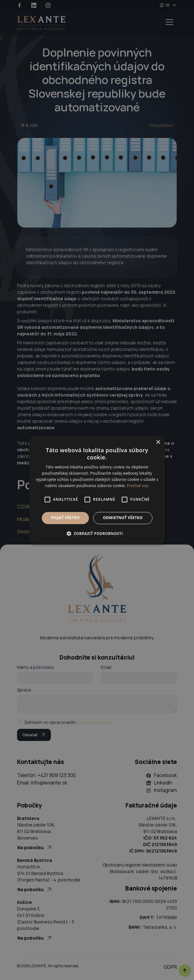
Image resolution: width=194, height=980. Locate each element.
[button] (97, 533)
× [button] (158, 442)
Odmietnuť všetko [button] (123, 518)
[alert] (97, 490)
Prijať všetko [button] (66, 518)
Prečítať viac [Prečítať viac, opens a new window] (138, 486)
